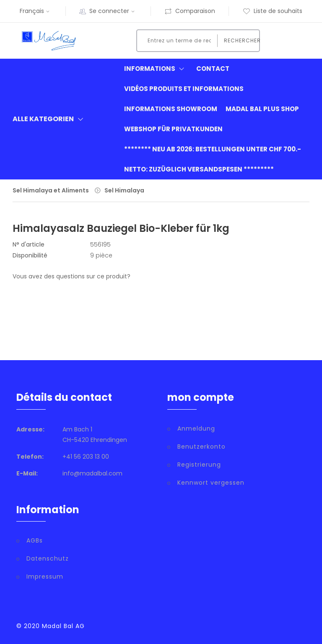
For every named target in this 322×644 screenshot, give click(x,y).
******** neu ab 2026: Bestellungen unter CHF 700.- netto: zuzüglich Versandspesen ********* (213, 159)
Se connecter (113, 11)
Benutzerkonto (201, 447)
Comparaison (190, 11)
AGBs (35, 540)
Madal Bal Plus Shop (262, 109)
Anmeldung (196, 428)
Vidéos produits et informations (184, 89)
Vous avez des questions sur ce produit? (71, 276)
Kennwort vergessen (211, 483)
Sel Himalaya (124, 190)
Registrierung (199, 465)
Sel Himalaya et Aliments (51, 190)
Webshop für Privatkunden (173, 129)
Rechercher (239, 40)
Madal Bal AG (63, 626)
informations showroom (171, 109)
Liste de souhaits (273, 11)
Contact (213, 69)
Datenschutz (48, 558)
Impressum (45, 576)
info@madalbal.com (92, 473)
